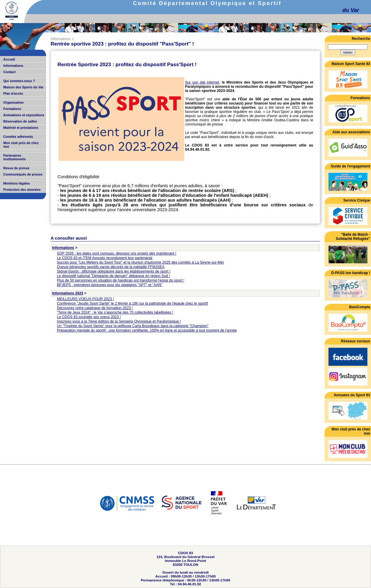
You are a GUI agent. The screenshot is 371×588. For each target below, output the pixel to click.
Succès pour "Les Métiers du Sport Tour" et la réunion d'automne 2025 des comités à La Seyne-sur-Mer (140, 262)
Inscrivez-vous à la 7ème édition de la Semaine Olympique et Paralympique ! (119, 321)
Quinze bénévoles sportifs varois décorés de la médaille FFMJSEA (111, 267)
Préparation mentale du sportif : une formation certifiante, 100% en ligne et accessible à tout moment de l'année (147, 330)
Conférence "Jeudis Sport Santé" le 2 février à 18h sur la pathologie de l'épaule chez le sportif (132, 303)
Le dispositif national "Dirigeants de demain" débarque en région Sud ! (113, 276)
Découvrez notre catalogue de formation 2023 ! (95, 308)
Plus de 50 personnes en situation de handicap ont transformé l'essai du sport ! (121, 280)
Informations (61, 39)
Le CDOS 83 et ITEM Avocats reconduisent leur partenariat (105, 258)
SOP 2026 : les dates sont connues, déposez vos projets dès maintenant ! (116, 253)
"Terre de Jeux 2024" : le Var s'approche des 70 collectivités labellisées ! (115, 312)
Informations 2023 (68, 293)
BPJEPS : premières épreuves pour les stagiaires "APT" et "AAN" (110, 285)
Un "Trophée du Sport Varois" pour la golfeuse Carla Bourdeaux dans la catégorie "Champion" (133, 326)
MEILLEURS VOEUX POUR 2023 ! (85, 299)
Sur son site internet (202, 82)
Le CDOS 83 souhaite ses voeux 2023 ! (89, 317)
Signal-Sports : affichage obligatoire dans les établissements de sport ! (114, 271)
